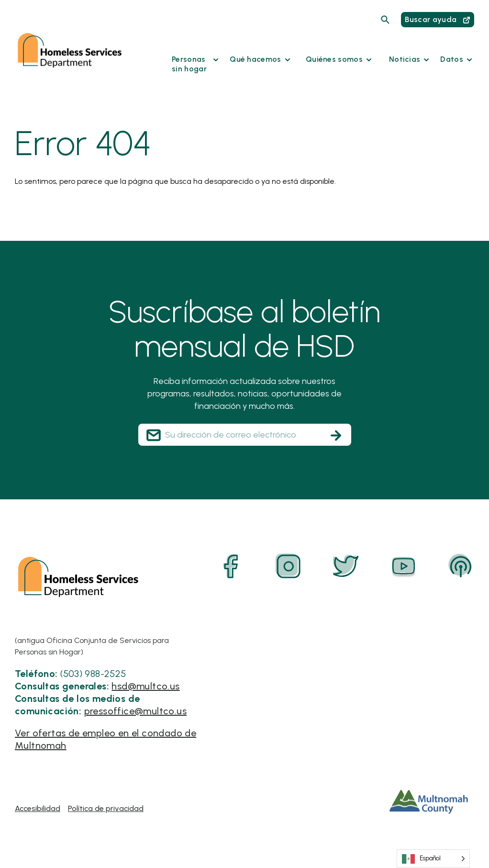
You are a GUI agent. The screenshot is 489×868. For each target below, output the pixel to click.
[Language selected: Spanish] (433, 859)
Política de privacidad (106, 808)
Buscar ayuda (437, 19)
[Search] (385, 20)
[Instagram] (289, 566)
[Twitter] (346, 566)
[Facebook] (231, 566)
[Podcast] (461, 566)
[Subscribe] (336, 435)
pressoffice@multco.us (135, 711)
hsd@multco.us (145, 686)
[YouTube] (403, 566)
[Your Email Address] (245, 435)
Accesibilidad (38, 808)
